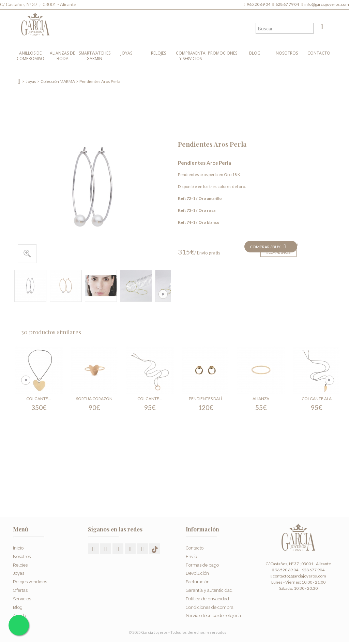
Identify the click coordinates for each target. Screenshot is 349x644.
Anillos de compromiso (31, 56)
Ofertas (20, 588)
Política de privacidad (207, 597)
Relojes (158, 53)
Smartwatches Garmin (95, 56)
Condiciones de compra (210, 605)
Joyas (126, 53)
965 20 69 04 (259, 4)
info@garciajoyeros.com (327, 4)
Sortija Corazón (94, 399)
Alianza (261, 399)
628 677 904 (313, 570)
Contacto (319, 53)
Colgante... (39, 399)
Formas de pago (202, 563)
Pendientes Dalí (205, 399)
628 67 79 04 (288, 4)
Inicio (18, 546)
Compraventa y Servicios (191, 56)
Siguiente (163, 294)
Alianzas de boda (62, 56)
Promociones (223, 53)
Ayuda (20, 614)
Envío (191, 554)
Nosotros (287, 53)
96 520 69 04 (285, 570)
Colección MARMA (58, 81)
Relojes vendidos (30, 580)
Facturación (198, 580)
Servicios (22, 597)
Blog (255, 53)
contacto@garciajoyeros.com (299, 576)
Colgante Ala (317, 399)
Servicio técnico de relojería (213, 614)
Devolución (197, 572)
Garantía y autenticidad (209, 588)
